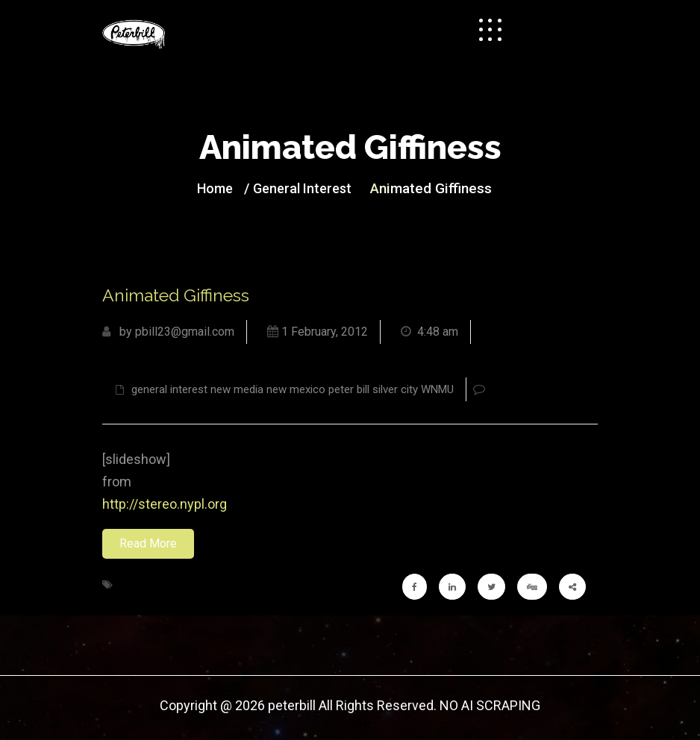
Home (215, 188)
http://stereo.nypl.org (165, 504)
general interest (302, 188)
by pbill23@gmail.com (168, 332)
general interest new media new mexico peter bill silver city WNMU (285, 389)
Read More (148, 543)
